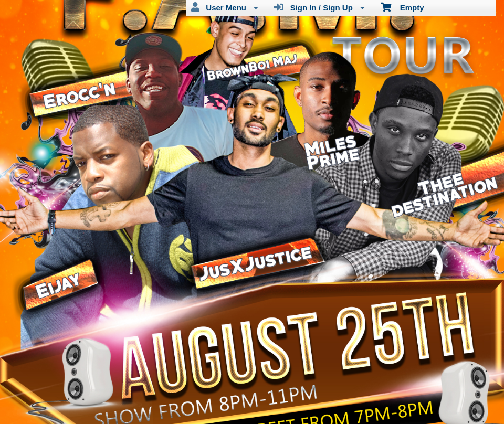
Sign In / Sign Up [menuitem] (319, 7)
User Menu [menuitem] (225, 7)
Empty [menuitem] (402, 7)
